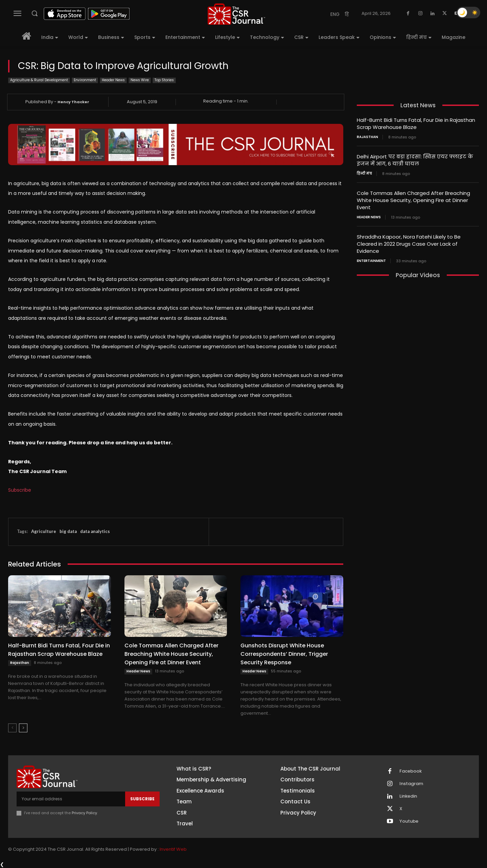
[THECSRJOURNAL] (236, 14)
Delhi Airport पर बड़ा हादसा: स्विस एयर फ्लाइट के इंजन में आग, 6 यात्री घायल (415, 160)
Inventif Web (173, 849)
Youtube (409, 821)
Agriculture (44, 531)
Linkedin (408, 796)
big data (68, 531)
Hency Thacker (73, 102)
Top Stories (164, 80)
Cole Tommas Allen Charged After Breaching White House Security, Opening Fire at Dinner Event (171, 654)
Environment (85, 80)
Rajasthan (20, 663)
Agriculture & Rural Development (39, 80)
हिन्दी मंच (364, 174)
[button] (34, 13)
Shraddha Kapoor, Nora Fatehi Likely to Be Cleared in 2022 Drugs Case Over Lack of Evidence (409, 244)
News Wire (140, 80)
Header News (113, 80)
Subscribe (20, 490)
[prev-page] (12, 728)
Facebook (411, 771)
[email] (71, 799)
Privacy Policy (84, 813)
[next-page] (23, 728)
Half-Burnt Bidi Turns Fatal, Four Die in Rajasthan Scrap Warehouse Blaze (59, 650)
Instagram (411, 784)
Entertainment (371, 261)
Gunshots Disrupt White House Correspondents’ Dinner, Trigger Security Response (284, 654)
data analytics (95, 531)
